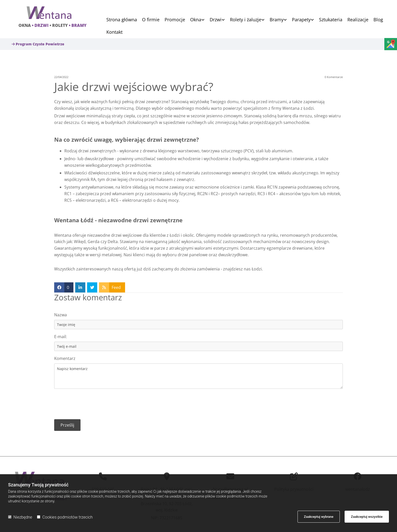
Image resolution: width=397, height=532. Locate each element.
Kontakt (114, 32)
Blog (378, 20)
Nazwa (61, 315)
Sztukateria (331, 20)
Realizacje (358, 20)
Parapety (301, 20)
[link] (195, 20)
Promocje (175, 20)
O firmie (151, 20)
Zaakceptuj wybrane (319, 517)
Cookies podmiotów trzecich (65, 517)
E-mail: (61, 337)
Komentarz (65, 359)
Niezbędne (20, 517)
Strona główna (122, 20)
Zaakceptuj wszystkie (367, 517)
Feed (116, 287)
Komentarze (334, 77)
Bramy (277, 20)
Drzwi (216, 20)
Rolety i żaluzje (246, 20)
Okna (196, 20)
